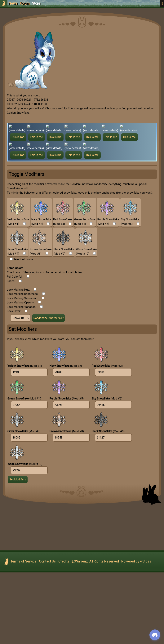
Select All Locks (23, 331)
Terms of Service (23, 633)
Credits (64, 633)
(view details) (17, 130)
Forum (25, 3)
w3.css (146, 633)
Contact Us (47, 633)
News (13, 3)
